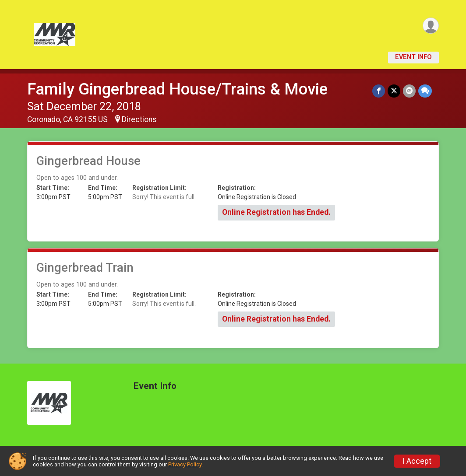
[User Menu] (431, 26)
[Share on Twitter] (394, 91)
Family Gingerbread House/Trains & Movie (177, 89)
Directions (139, 119)
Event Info (413, 57)
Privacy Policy (185, 464)
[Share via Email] (409, 91)
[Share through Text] (425, 91)
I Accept (417, 461)
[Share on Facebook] (379, 91)
